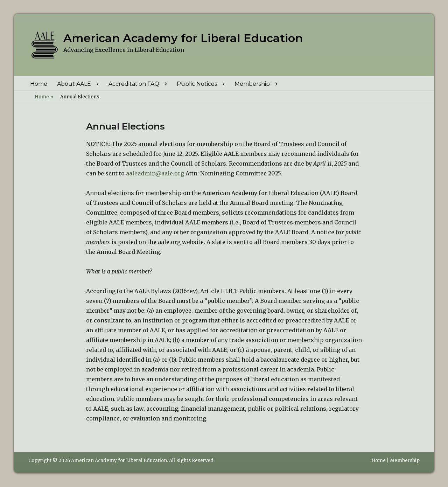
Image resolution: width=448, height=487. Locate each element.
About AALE (74, 84)
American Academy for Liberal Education (183, 38)
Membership (252, 84)
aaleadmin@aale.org (155, 173)
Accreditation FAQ (134, 84)
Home (39, 84)
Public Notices (197, 84)
